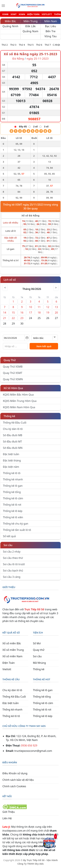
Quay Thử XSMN (13, 379)
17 (30, 313)
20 (56, 313)
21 (5, 318)
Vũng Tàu (51, 36)
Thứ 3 (13, 45)
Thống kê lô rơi (12, 505)
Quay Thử (10, 360)
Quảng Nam (30, 31)
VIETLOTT (47, 14)
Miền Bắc (10, 21)
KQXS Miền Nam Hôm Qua (19, 407)
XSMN (22, 14)
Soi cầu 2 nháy (12, 552)
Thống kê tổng (12, 492)
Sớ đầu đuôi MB (13, 435)
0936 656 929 (29, 745)
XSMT (14, 14)
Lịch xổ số (10, 280)
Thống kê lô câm (13, 498)
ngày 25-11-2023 (37, 59)
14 (5, 313)
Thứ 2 (5, 45)
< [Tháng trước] (5, 288)
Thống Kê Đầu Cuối (15, 423)
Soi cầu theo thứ (13, 558)
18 (39, 313)
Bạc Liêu (51, 26)
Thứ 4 (22, 45)
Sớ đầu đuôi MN (13, 448)
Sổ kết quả (9, 536)
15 (13, 313)
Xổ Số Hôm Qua (13, 388)
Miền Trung (30, 21)
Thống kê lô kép (13, 511)
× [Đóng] (56, 836)
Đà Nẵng (18, 59)
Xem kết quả (44, 346)
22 (13, 318)
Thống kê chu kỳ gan (16, 524)
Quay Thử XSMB (13, 367)
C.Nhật (56, 45)
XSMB (5, 14)
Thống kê (9, 416)
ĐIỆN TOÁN (33, 14)
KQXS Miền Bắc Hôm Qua (18, 395)
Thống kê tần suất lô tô (17, 530)
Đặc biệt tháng (12, 460)
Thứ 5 (31, 45)
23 (22, 318)
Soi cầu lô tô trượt (14, 564)
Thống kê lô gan (13, 486)
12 (48, 307)
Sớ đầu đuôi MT (12, 442)
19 (48, 313)
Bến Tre (51, 31)
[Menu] (3, 6)
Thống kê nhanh (13, 479)
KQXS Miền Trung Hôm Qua (20, 401)
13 (56, 307)
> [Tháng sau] (56, 288)
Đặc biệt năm (11, 467)
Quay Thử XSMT (13, 373)
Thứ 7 (48, 45)
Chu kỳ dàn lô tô (13, 429)
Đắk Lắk (31, 26)
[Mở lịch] (27, 338)
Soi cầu (8, 545)
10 (30, 307)
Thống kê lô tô (12, 473)
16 (22, 313)
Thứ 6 (39, 45)
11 (39, 307)
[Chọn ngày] (16, 338)
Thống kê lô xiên (13, 517)
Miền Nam (51, 21)
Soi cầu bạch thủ (13, 571)
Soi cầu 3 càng (12, 577)
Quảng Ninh (10, 26)
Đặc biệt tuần (11, 454)
